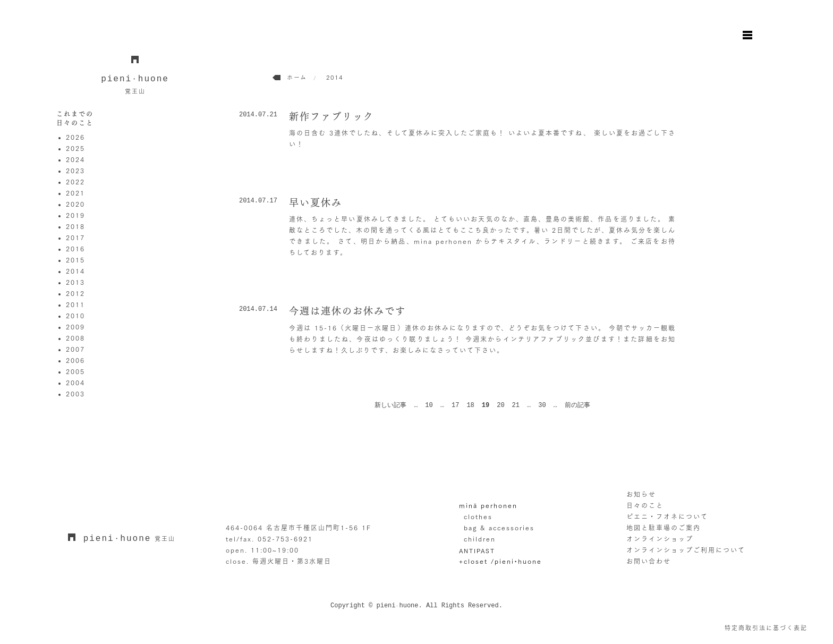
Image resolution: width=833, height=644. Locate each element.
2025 (75, 148)
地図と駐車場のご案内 (664, 528)
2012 (75, 293)
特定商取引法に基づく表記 (766, 628)
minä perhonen (488, 505)
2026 (75, 137)
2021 (75, 193)
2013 (75, 282)
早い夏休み (316, 202)
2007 (75, 349)
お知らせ (641, 494)
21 (516, 405)
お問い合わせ (649, 561)
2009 (75, 327)
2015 (75, 260)
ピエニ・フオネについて (667, 516)
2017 (75, 238)
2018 (75, 226)
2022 (75, 182)
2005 (75, 371)
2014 (75, 271)
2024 (75, 159)
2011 (75, 304)
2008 (75, 338)
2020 (75, 204)
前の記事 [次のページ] (577, 405)
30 (542, 405)
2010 (75, 316)
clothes (478, 516)
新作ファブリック (331, 116)
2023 (75, 171)
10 (429, 405)
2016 (75, 249)
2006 (75, 360)
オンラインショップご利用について (686, 550)
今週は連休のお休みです (347, 311)
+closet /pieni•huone (500, 561)
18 (470, 405)
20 (500, 405)
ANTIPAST (477, 551)
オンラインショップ (660, 539)
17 (455, 405)
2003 (75, 394)
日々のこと (645, 505)
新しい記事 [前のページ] (390, 405)
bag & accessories (499, 528)
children (480, 539)
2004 (75, 383)
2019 (75, 215)
